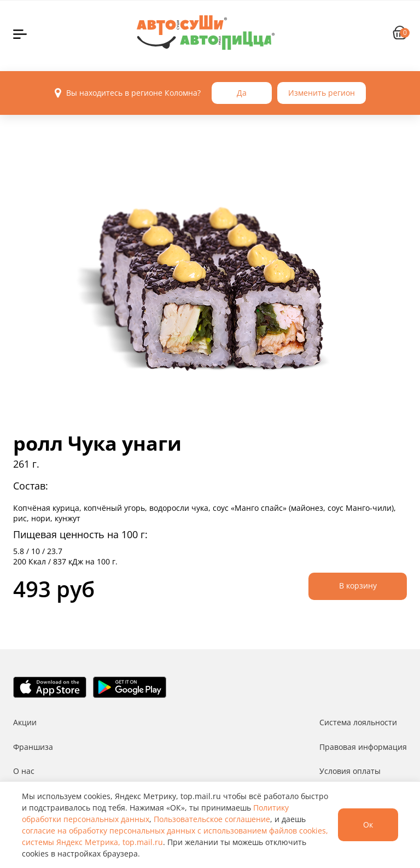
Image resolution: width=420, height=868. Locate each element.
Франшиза (33, 747)
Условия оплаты (350, 771)
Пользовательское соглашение (212, 819)
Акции (25, 722)
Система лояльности (358, 722)
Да (242, 93)
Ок (368, 825)
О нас (24, 771)
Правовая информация (363, 747)
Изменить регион (322, 93)
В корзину (358, 586)
